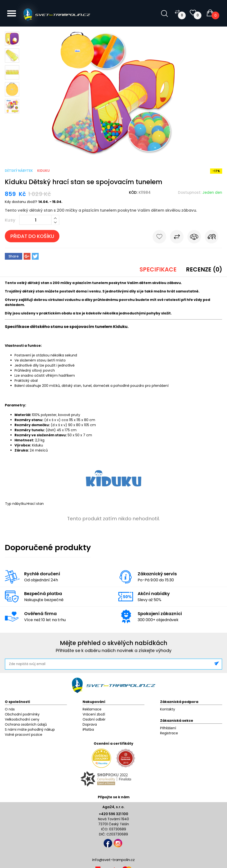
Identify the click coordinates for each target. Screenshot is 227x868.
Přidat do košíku (32, 236)
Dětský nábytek (19, 171)
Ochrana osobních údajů (26, 724)
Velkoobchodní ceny (22, 719)
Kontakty (168, 709)
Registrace (169, 733)
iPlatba (88, 729)
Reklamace (92, 709)
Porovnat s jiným (177, 238)
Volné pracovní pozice (24, 735)
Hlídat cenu (194, 238)
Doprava (90, 724)
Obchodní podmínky (22, 714)
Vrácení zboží (94, 714)
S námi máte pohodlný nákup (30, 729)
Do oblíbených (159, 238)
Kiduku (43, 171)
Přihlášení (168, 728)
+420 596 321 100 (113, 814)
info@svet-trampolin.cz (113, 860)
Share (14, 256)
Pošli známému (212, 238)
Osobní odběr (94, 719)
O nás (10, 709)
